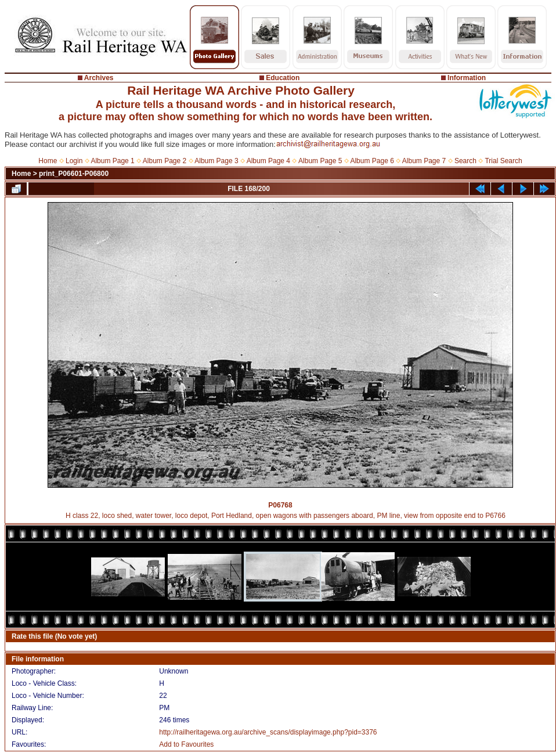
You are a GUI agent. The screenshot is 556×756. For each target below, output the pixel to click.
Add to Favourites (186, 744)
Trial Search (503, 161)
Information (467, 78)
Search (465, 161)
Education (283, 78)
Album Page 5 (320, 161)
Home (48, 161)
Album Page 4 (268, 161)
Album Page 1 (112, 161)
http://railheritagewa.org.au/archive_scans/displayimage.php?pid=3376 (268, 732)
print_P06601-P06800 (74, 174)
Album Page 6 (372, 161)
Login (74, 161)
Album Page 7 (424, 161)
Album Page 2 (165, 161)
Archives (99, 78)
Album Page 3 (216, 161)
